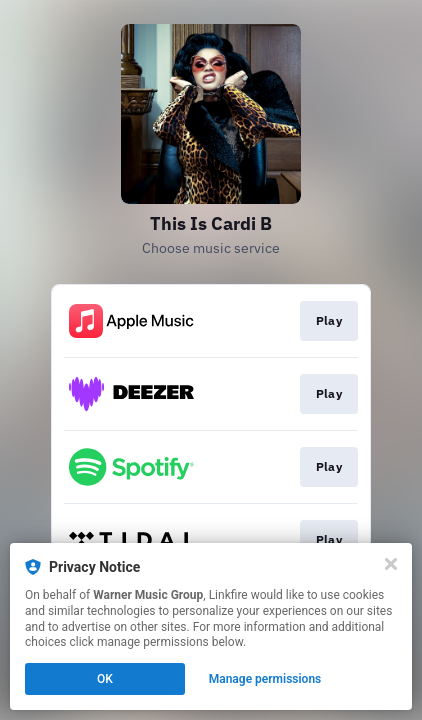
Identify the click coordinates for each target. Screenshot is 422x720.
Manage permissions (265, 679)
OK (105, 679)
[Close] (391, 564)
